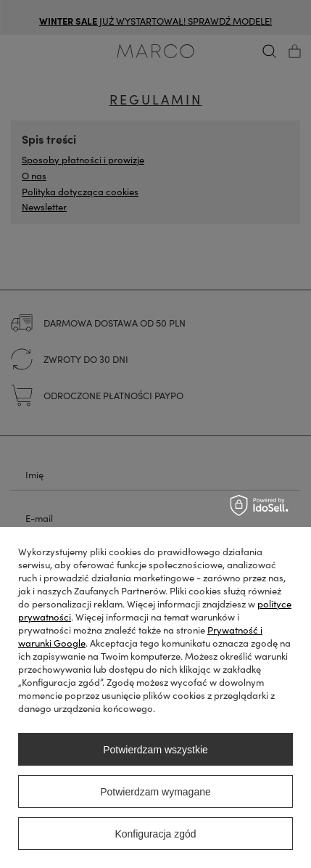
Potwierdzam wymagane (155, 792)
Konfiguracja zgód (155, 834)
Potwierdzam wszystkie (155, 750)
